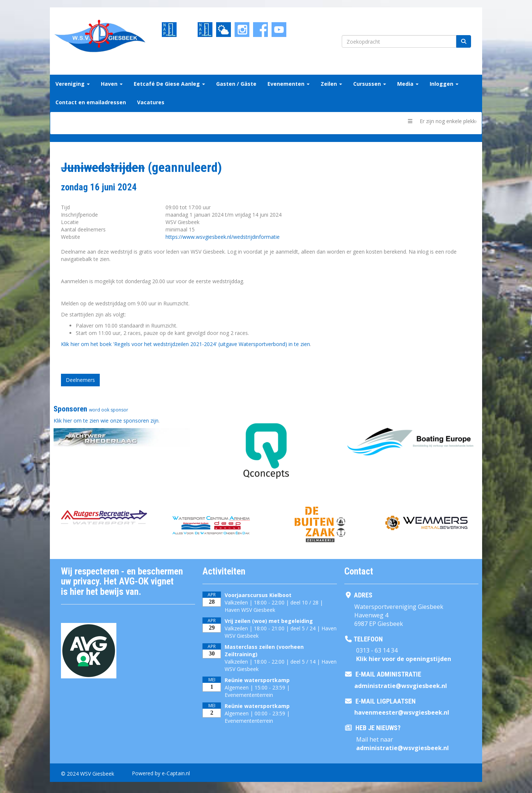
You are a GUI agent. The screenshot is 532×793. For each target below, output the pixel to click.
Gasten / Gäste (236, 84)
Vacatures (151, 102)
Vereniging (73, 84)
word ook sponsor (109, 410)
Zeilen (331, 84)
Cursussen (370, 84)
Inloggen (444, 84)
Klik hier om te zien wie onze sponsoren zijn (106, 421)
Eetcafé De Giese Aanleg (169, 84)
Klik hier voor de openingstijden (404, 659)
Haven (112, 84)
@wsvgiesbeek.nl (401, 686)
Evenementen (289, 84)
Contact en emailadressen (91, 102)
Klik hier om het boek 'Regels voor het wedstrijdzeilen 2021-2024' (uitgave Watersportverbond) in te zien (185, 344)
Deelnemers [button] (80, 380)
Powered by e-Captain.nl (161, 773)
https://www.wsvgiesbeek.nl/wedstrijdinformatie (223, 237)
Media (408, 84)
